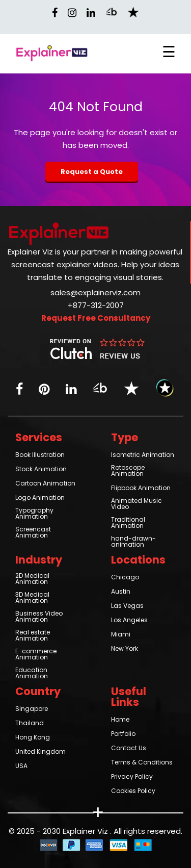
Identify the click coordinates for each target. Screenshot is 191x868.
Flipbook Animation (141, 489)
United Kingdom (40, 752)
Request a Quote (92, 172)
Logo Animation (40, 498)
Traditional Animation (128, 523)
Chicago (125, 578)
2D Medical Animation (32, 579)
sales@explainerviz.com (95, 293)
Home (120, 720)
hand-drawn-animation (133, 542)
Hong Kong (33, 738)
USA (21, 767)
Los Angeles (129, 621)
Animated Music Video (137, 504)
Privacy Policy (132, 777)
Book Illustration (40, 455)
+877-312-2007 (96, 306)
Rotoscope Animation (128, 471)
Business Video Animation (39, 617)
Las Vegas (127, 606)
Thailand (30, 724)
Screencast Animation (33, 533)
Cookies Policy (133, 792)
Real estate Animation (33, 636)
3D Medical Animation (32, 598)
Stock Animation (41, 470)
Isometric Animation (143, 455)
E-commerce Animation (36, 655)
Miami (121, 635)
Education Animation (32, 674)
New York (125, 649)
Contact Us (129, 749)
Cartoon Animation (45, 484)
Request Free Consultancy (96, 319)
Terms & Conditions (142, 763)
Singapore (32, 709)
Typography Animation (34, 514)
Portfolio (123, 734)
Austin (121, 592)
